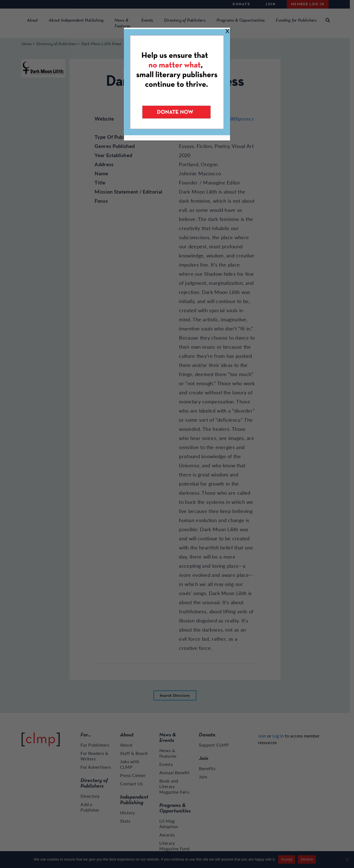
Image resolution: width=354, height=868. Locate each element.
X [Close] (227, 31)
